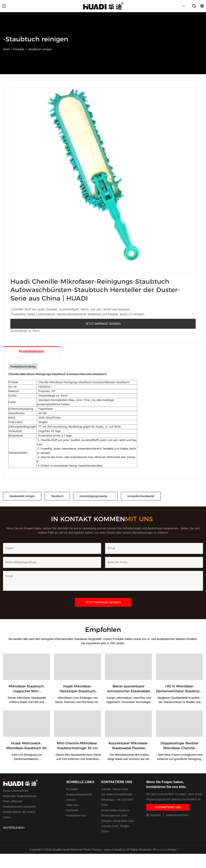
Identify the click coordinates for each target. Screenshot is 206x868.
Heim (6, 49)
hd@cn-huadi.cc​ (119, 810)
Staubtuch (57, 496)
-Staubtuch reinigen (40, 49)
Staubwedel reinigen (22, 496)
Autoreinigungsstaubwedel (96, 496)
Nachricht (72, 810)
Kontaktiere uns (76, 816)
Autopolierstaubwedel (141, 496)
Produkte (19, 49)
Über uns (72, 805)
